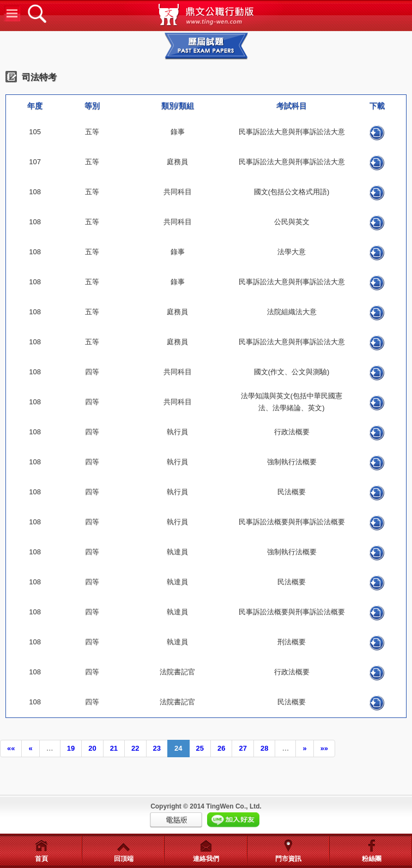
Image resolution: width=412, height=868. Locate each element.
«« (11, 748)
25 (200, 748)
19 (71, 748)
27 (243, 748)
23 (157, 748)
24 (178, 748)
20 (92, 748)
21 (114, 748)
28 (264, 748)
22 (135, 748)
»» (324, 748)
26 (221, 748)
